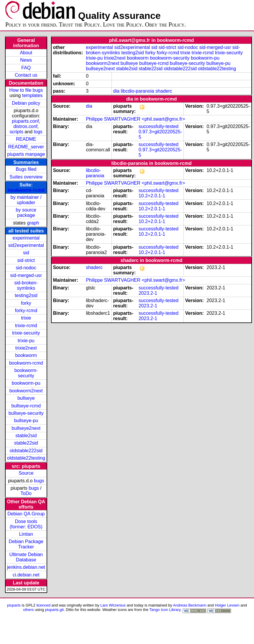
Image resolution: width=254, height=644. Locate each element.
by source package (26, 213)
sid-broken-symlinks (26, 285)
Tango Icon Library (165, 610)
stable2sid (26, 436)
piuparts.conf (25, 121)
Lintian (26, 534)
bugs (39, 481)
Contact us (26, 75)
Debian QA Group (26, 514)
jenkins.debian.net (26, 567)
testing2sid (26, 295)
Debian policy (26, 103)
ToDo (26, 493)
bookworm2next (26, 391)
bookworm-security (26, 373)
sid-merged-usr (26, 275)
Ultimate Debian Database (26, 557)
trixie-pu (26, 341)
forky (26, 303)
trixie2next (26, 348)
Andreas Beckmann (190, 605)
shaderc (164, 91)
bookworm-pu (26, 383)
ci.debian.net (26, 575)
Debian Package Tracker (26, 544)
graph (33, 223)
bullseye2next (26, 428)
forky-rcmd (26, 310)
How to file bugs (26, 90)
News (26, 60)
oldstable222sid (26, 451)
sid (26, 253)
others (28, 610)
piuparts (14, 605)
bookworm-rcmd (26, 190)
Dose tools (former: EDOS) (26, 524)
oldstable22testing (26, 458)
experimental (26, 238)
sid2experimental (26, 245)
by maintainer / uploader (26, 200)
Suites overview (26, 177)
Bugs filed (26, 169)
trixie (26, 318)
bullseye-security (26, 413)
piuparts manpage (26, 154)
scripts (17, 132)
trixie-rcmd (26, 326)
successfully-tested (159, 126)
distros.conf (25, 126)
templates (32, 95)
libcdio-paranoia (137, 91)
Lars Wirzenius (113, 605)
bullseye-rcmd (26, 406)
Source (26, 473)
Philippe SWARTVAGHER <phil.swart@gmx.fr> (135, 119)
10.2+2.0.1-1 (152, 196)
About (26, 53)
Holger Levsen (227, 605)
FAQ (26, 68)
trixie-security (26, 333)
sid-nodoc (26, 268)
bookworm (26, 355)
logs (38, 132)
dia (116, 91)
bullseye (26, 398)
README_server (26, 147)
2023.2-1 (148, 293)
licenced (43, 605)
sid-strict (26, 260)
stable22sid (26, 443)
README (26, 139)
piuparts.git (54, 610)
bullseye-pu (26, 421)
